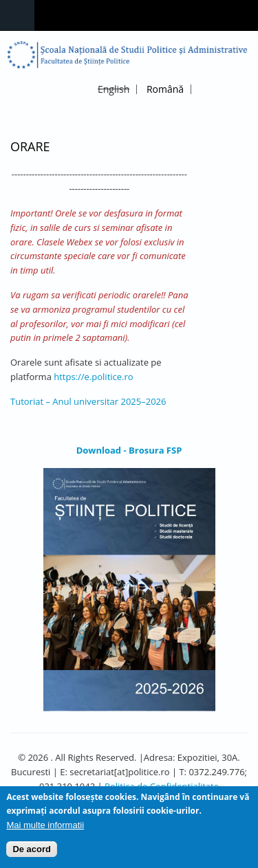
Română (165, 89)
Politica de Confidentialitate (162, 786)
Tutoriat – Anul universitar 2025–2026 (88, 401)
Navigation (17, 15)
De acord (32, 853)
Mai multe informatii (45, 829)
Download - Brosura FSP (129, 450)
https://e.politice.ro (93, 377)
